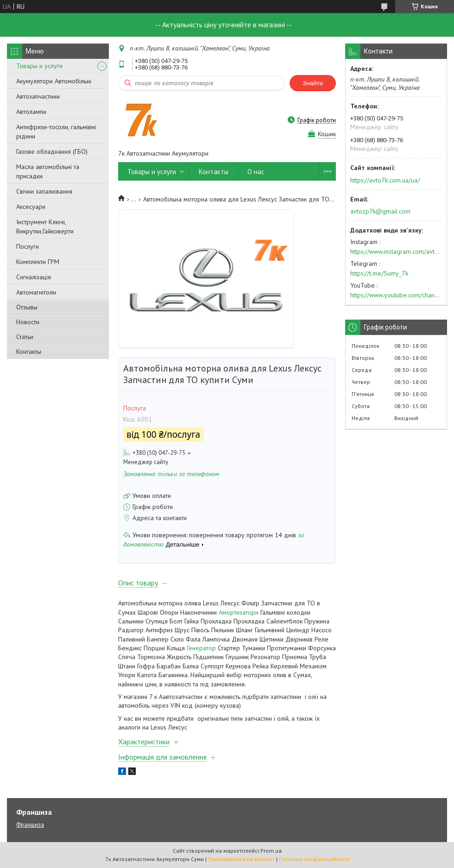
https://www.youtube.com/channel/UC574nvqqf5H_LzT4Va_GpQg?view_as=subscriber (396, 295)
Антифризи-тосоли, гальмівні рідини (56, 132)
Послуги (28, 246)
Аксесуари (31, 207)
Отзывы (27, 307)
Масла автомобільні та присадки (48, 171)
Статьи (25, 337)
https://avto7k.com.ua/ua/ (385, 180)
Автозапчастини (38, 96)
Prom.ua (271, 851)
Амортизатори (239, 612)
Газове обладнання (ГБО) (52, 151)
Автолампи (31, 112)
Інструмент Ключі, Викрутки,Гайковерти (45, 226)
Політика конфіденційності (314, 859)
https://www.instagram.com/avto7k (396, 252)
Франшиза (30, 825)
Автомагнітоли (36, 292)
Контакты (29, 352)
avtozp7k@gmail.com (380, 211)
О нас (256, 172)
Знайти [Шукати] (313, 83)
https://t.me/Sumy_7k (379, 273)
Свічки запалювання (44, 191)
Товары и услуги (39, 66)
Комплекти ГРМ (38, 262)
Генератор (201, 648)
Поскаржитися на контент (241, 859)
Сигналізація (34, 277)
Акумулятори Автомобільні (54, 81)
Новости (28, 322)
